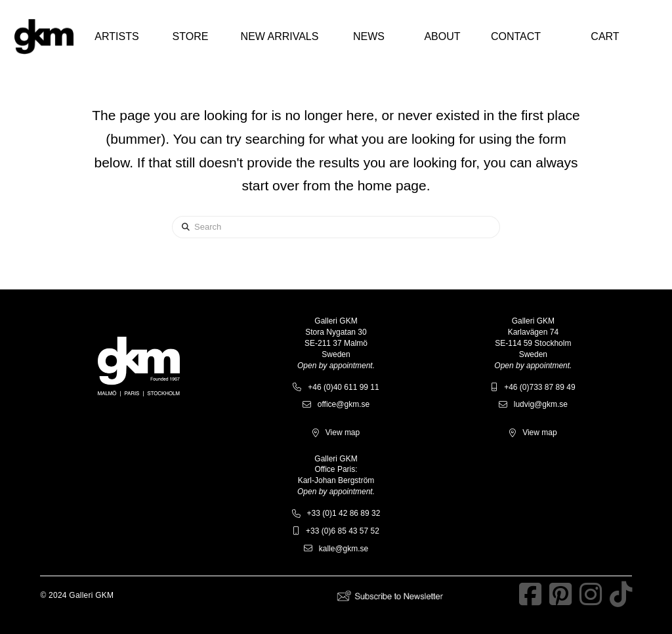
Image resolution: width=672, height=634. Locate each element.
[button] (117, 37)
